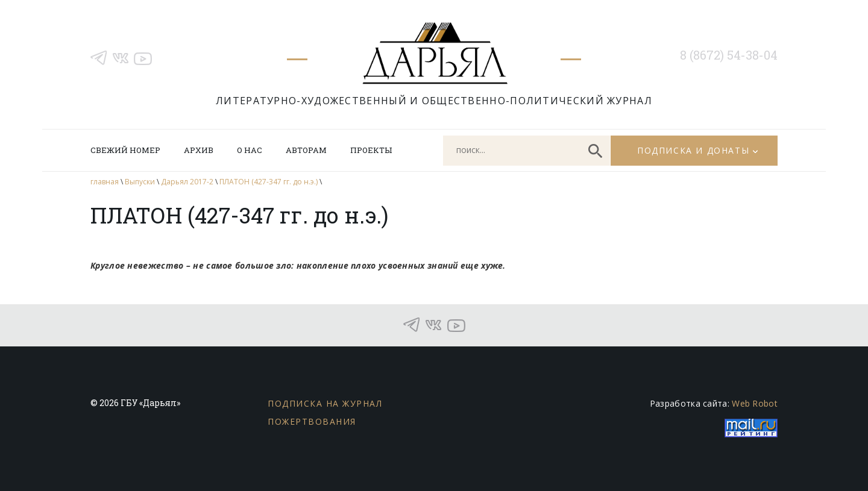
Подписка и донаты (693, 150)
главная (105, 182)
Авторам (306, 150)
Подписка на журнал (325, 403)
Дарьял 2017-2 (187, 182)
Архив (199, 150)
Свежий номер (125, 150)
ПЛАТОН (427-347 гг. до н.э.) (269, 182)
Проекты (371, 150)
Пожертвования (312, 421)
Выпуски (140, 182)
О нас (250, 150)
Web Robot (755, 403)
